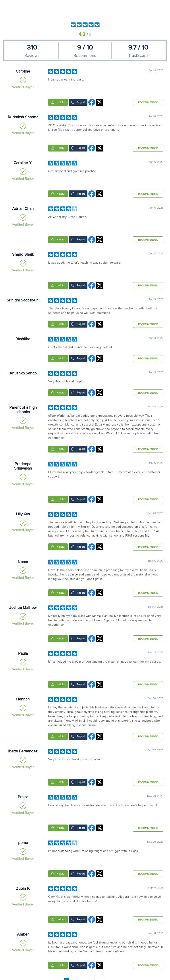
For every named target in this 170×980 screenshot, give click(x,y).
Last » (100, 977)
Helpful (60, 102)
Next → (87, 977)
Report (80, 102)
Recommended (148, 102)
